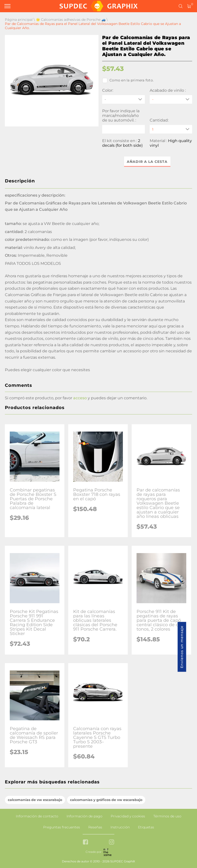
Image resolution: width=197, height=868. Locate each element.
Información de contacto (37, 816)
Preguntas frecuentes (62, 827)
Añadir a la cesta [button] (147, 162)
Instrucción (120, 827)
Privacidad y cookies (128, 816)
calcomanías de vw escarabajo (35, 800)
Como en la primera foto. (128, 80)
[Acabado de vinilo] (171, 99)
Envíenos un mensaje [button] (182, 647)
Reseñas (95, 827)
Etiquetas (146, 827)
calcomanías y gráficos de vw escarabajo (106, 800)
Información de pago (84, 816)
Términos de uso (167, 816)
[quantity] (171, 129)
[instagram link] (112, 842)
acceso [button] (80, 398)
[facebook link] (85, 842)
